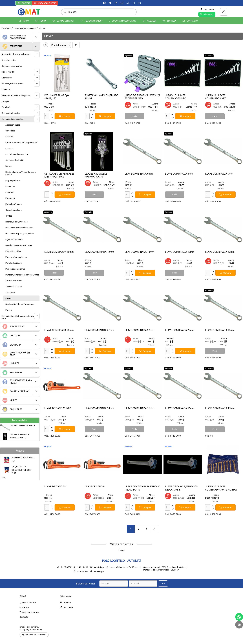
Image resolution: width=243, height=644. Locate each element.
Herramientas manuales (25, 28)
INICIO (24, 21)
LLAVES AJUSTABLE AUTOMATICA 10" (19, 436)
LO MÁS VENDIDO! (63, 21)
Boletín (65, 602)
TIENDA (41, 21)
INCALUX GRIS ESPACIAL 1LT (23, 459)
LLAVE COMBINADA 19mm (22, 425)
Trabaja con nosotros (29, 612)
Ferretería (6, 28)
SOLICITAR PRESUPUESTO (123, 21)
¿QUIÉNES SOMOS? (91, 21)
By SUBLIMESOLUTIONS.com (34, 635)
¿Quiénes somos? (28, 602)
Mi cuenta (66, 607)
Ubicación (24, 607)
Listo (163, 584)
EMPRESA (169, 21)
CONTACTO (190, 21)
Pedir (135, 116)
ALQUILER (150, 21)
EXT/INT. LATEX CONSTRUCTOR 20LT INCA (22, 470)
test (4, 478)
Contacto (24, 617)
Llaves (42, 28)
